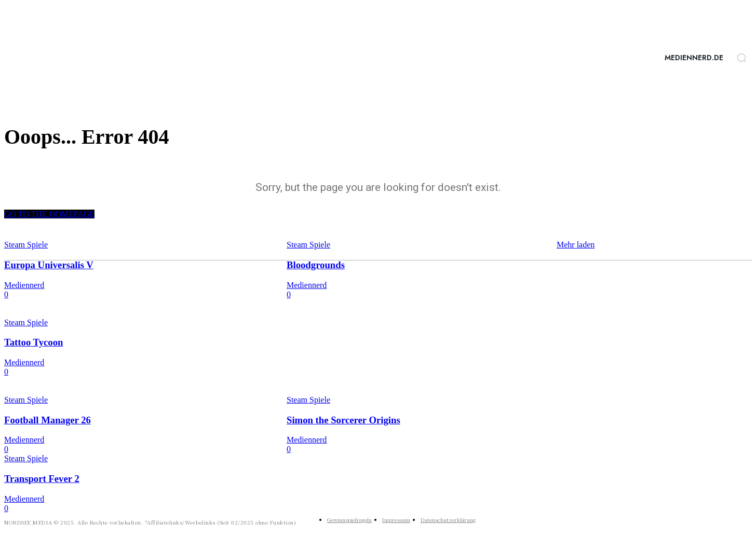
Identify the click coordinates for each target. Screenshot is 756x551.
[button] (741, 58)
